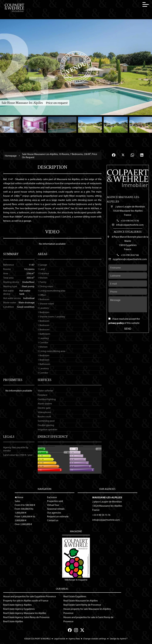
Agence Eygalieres (128, 232)
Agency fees (74, 639)
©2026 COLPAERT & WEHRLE (37, 639)
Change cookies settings (95, 639)
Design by (119, 639)
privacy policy (116, 323)
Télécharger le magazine (76, 559)
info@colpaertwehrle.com (130, 225)
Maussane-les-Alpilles (107, 497)
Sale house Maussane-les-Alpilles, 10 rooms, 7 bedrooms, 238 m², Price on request (60, 156)
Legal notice (60, 639)
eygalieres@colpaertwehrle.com (130, 259)
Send (128, 329)
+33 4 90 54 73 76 (130, 221)
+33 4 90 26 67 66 (130, 255)
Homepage (11, 156)
